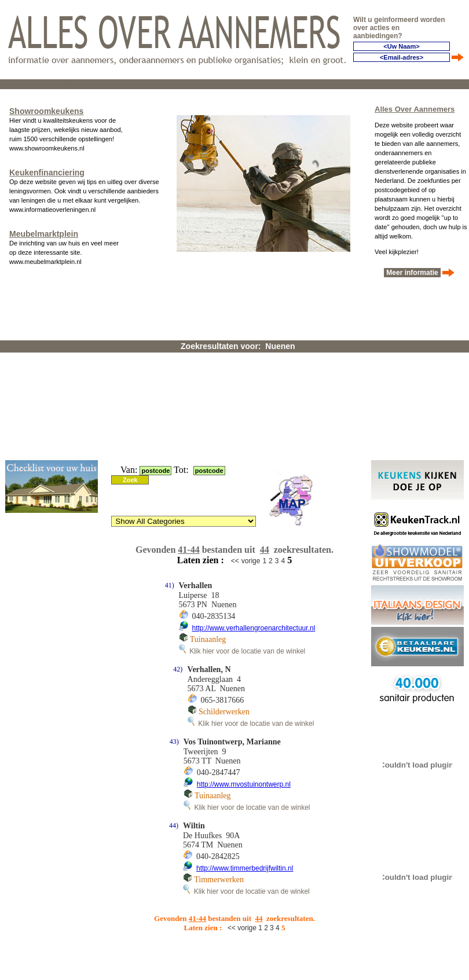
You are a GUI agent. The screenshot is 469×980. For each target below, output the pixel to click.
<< (235, 561)
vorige (251, 561)
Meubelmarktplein (44, 234)
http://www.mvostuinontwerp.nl (244, 784)
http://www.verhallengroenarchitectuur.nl (254, 628)
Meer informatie (412, 273)
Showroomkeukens (46, 111)
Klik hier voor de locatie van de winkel (242, 651)
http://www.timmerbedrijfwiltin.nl (245, 868)
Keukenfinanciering (47, 172)
